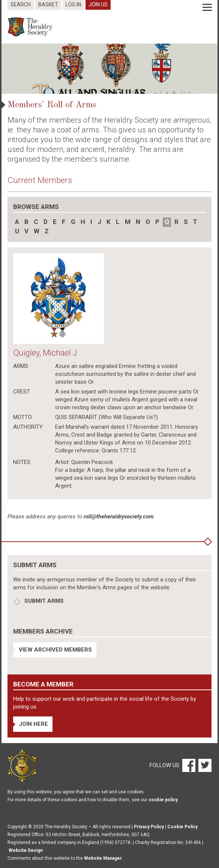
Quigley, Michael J (45, 353)
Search (21, 5)
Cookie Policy (182, 827)
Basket (48, 5)
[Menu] (207, 8)
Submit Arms (43, 601)
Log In (73, 5)
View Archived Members (55, 650)
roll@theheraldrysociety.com (119, 517)
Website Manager (103, 858)
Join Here (33, 724)
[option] (109, 69)
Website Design (26, 850)
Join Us (98, 5)
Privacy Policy (149, 827)
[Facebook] (188, 765)
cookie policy (163, 800)
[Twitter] (204, 765)
